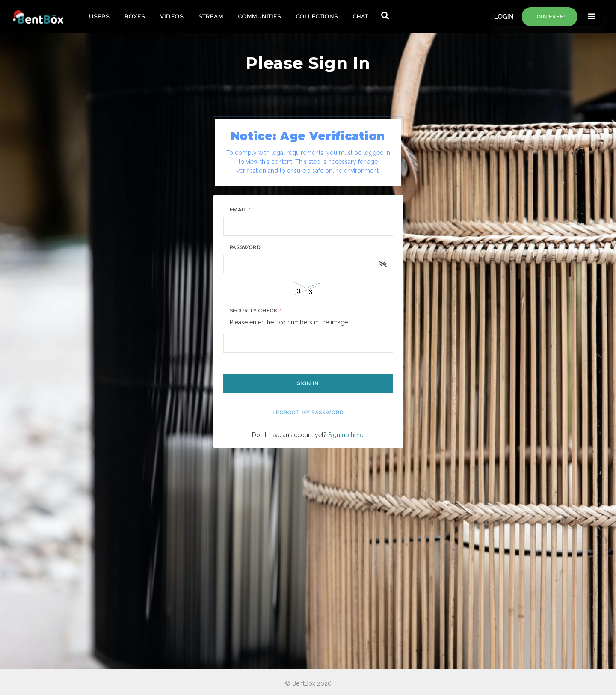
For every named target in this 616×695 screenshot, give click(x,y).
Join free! (549, 17)
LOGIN (504, 17)
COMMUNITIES (260, 16)
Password (245, 247)
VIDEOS (172, 16)
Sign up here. (346, 435)
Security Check (256, 311)
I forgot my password (308, 413)
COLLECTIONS (317, 16)
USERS (99, 16)
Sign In (308, 383)
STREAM (211, 16)
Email (240, 210)
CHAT (361, 16)
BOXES (135, 16)
